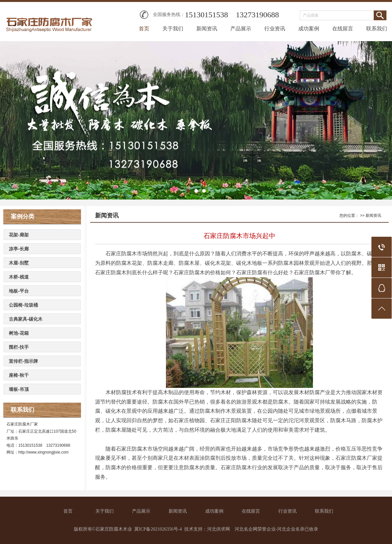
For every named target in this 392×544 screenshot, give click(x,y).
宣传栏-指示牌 (23, 361)
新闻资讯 (207, 29)
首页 (144, 29)
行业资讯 (275, 29)
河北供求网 (219, 529)
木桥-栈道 (19, 277)
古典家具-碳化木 (26, 319)
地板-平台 (19, 291)
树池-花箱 (19, 333)
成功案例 (309, 29)
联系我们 (377, 29)
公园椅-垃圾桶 (23, 305)
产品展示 (241, 29)
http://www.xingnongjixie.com (43, 452)
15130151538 (206, 15)
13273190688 (257, 15)
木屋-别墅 (19, 263)
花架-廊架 (19, 235)
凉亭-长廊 (19, 249)
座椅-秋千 (19, 375)
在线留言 (343, 29)
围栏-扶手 (19, 347)
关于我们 (173, 29)
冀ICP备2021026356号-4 (158, 529)
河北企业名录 (291, 529)
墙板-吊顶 (19, 389)
